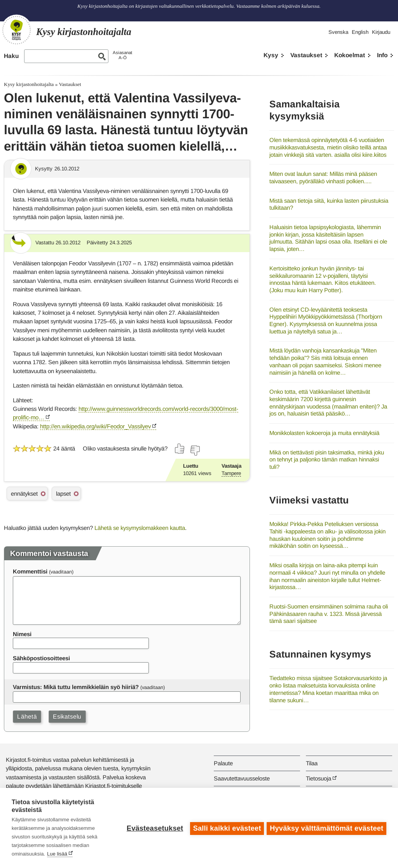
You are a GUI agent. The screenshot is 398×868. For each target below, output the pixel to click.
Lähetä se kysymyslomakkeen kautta (140, 528)
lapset (63, 494)
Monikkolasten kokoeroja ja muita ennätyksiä (324, 433)
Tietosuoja (319, 778)
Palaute (223, 763)
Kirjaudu (381, 32)
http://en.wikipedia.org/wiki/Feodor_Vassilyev (95, 426)
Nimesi (22, 634)
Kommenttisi (30, 571)
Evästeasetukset (154, 828)
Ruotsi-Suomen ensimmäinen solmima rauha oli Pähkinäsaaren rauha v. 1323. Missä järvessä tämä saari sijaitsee (329, 614)
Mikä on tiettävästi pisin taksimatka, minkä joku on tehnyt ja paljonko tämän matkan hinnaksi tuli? (327, 459)
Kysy (271, 55)
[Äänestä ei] (195, 451)
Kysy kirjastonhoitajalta (29, 84)
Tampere (231, 473)
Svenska (338, 32)
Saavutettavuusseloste (242, 778)
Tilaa (312, 763)
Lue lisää (57, 854)
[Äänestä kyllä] (180, 449)
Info (382, 55)
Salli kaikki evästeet (226, 828)
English (360, 32)
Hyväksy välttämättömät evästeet (326, 828)
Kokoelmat (350, 55)
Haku (11, 56)
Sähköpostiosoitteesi (41, 658)
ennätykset (24, 494)
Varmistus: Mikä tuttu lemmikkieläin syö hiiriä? (76, 687)
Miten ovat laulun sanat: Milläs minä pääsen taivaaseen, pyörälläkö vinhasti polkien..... (323, 177)
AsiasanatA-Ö (122, 55)
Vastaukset (306, 55)
